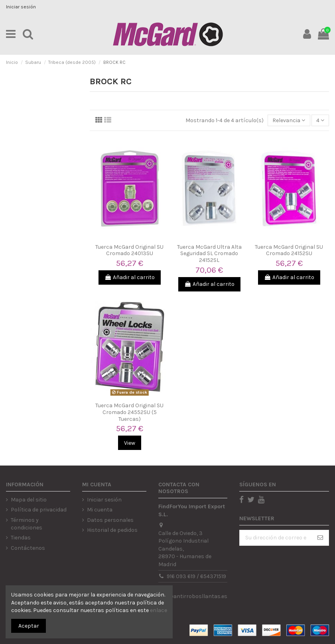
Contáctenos (28, 548)
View (130, 443)
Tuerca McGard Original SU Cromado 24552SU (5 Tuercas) (129, 412)
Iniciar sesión (21, 7)
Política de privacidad (39, 510)
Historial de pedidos (112, 530)
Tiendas (21, 538)
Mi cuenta (100, 510)
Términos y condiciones (27, 524)
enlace (159, 610)
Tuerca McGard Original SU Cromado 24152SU (289, 250)
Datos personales (110, 520)
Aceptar (29, 626)
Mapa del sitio (29, 500)
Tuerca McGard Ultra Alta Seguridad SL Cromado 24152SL (209, 254)
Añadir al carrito (130, 277)
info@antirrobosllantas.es (193, 596)
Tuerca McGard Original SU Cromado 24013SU (129, 250)
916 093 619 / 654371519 (196, 576)
